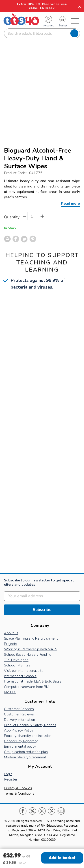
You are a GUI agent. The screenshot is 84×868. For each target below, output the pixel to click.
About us (11, 633)
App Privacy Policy (19, 730)
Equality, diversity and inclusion (28, 736)
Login (8, 774)
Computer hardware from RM (27, 687)
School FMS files (17, 665)
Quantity (12, 217)
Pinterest (52, 811)
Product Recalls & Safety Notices (30, 725)
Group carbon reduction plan (26, 752)
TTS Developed (16, 660)
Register (11, 779)
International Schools (20, 676)
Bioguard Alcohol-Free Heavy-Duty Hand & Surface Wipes (38, 158)
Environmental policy (20, 747)
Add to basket (62, 858)
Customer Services (19, 709)
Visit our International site (24, 671)
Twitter (33, 811)
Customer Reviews (19, 714)
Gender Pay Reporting (21, 741)
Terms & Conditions (19, 794)
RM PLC (10, 692)
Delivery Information (19, 720)
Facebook (23, 811)
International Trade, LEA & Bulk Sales (33, 681)
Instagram (42, 811)
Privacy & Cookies (18, 788)
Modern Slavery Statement (25, 757)
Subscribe (42, 610)
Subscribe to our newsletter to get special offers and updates (39, 583)
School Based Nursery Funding (28, 655)
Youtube (61, 811)
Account (48, 26)
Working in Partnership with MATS (31, 649)
